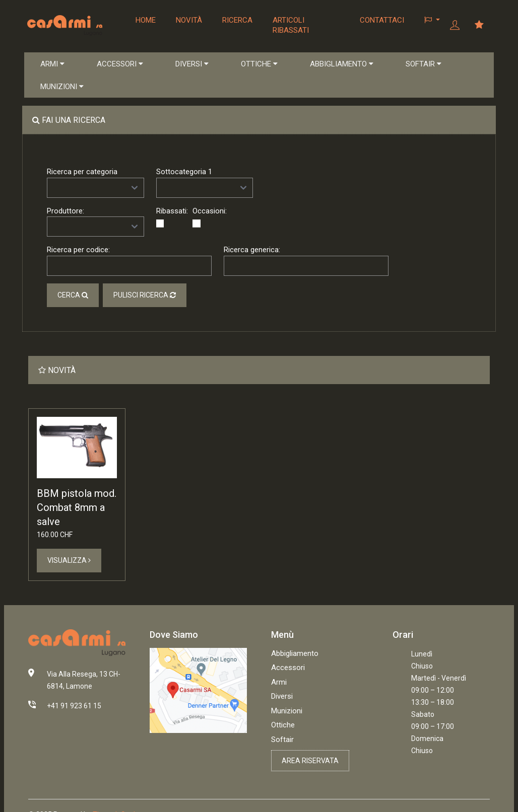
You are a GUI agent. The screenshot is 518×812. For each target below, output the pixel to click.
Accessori (288, 668)
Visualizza (69, 560)
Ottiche (283, 725)
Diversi (282, 696)
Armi (279, 682)
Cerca (73, 296)
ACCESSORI (120, 64)
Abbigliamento (295, 653)
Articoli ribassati (290, 25)
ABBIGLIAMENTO (342, 64)
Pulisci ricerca (145, 296)
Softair (282, 740)
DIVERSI (192, 64)
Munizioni (287, 711)
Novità (188, 20)
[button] (432, 20)
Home (145, 20)
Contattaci (382, 20)
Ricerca (237, 20)
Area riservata (310, 761)
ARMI (52, 64)
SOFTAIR (424, 64)
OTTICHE (259, 64)
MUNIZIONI (62, 87)
